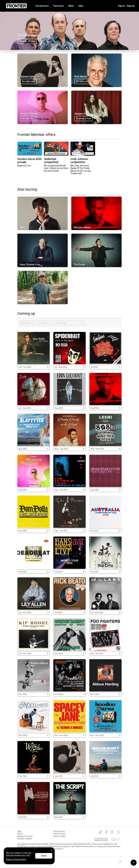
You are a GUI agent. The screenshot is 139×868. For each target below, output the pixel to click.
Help (81, 6)
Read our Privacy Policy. (16, 859)
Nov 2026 (69, 653)
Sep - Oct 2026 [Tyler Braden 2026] (69, 531)
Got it (44, 856)
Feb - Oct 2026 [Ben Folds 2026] (34, 367)
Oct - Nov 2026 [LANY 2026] (105, 612)
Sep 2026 (34, 490)
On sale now (28, 81)
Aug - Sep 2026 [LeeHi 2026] (105, 449)
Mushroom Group (25, 836)
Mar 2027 (69, 817)
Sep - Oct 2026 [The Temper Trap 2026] (69, 490)
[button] (121, 6)
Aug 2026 (69, 408)
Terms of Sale (59, 836)
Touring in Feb (83, 118)
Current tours (42, 6)
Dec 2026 (34, 776)
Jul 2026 (105, 367)
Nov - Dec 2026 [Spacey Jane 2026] (69, 735)
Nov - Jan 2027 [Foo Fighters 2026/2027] (105, 653)
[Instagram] (112, 832)
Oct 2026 (105, 531)
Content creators (25, 839)
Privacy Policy (59, 831)
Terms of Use (59, 834)
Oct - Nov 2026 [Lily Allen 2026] (34, 612)
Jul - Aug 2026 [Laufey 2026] (34, 408)
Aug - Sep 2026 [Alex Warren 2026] (69, 449)
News (71, 6)
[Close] (52, 850)
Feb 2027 (34, 817)
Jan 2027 (69, 776)
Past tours (59, 6)
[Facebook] (106, 832)
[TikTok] (101, 832)
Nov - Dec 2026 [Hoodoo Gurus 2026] (105, 735)
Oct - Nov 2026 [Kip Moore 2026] (34, 653)
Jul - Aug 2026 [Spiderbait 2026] (69, 367)
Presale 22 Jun (27, 41)
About (20, 834)
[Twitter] (118, 832)
